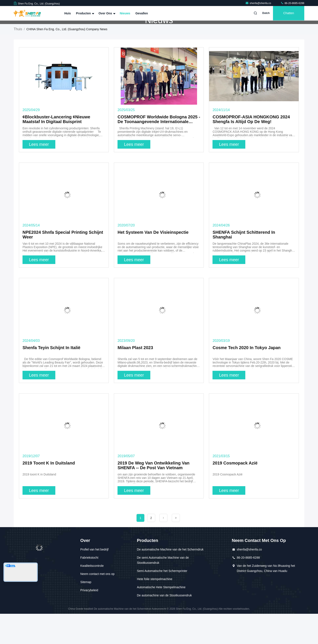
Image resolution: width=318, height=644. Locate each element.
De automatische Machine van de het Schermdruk (170, 580)
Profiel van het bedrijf (94, 580)
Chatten (288, 13)
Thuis (18, 59)
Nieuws (125, 13)
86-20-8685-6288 (292, 3)
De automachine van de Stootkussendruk (164, 626)
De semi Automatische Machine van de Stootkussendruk (163, 590)
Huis (68, 13)
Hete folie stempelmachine (155, 609)
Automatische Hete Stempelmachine (161, 617)
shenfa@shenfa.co (259, 3)
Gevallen (142, 13)
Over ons (106, 13)
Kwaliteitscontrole (92, 596)
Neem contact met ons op (97, 604)
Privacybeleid (89, 620)
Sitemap (86, 612)
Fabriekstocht (89, 588)
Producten (85, 13)
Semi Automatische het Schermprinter (162, 601)
